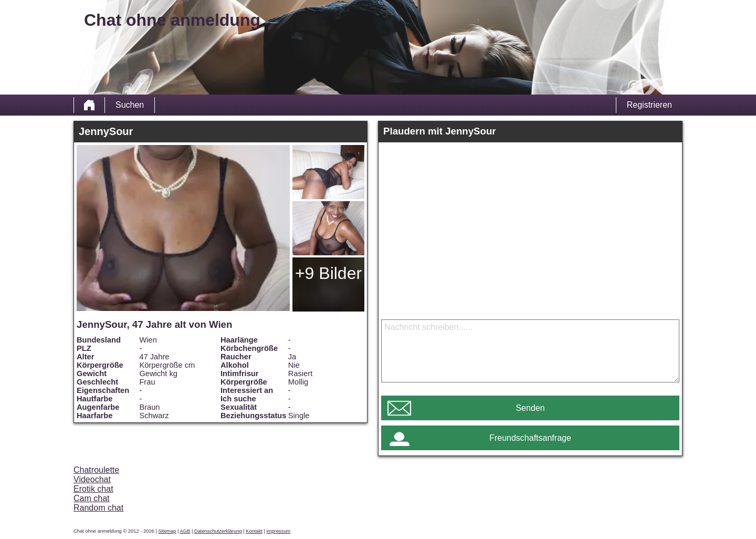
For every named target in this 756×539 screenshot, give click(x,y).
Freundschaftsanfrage (530, 438)
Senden (530, 408)
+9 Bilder (328, 273)
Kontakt (254, 531)
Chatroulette (96, 470)
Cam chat (91, 498)
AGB (185, 531)
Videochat (92, 479)
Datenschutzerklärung (218, 531)
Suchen (130, 105)
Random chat (98, 508)
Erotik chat (93, 489)
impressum (279, 531)
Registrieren (649, 105)
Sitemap (167, 531)
